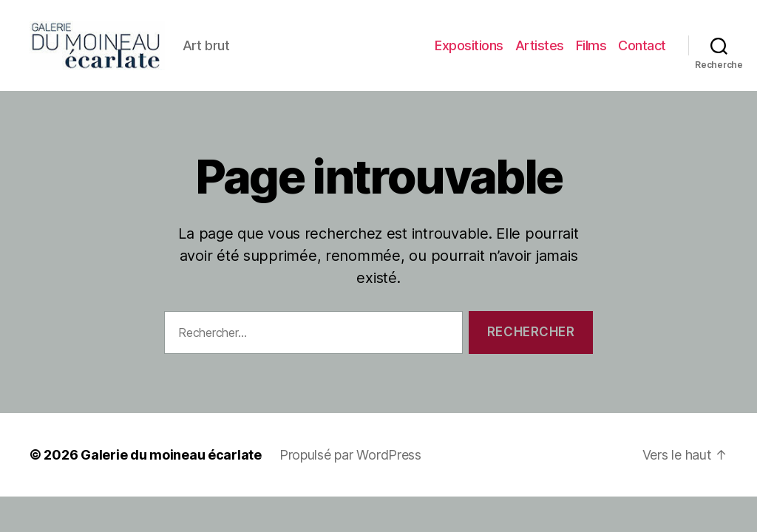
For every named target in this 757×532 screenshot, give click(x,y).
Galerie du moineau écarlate (171, 460)
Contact (642, 48)
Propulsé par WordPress (350, 460)
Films (591, 48)
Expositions (469, 48)
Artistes (540, 48)
